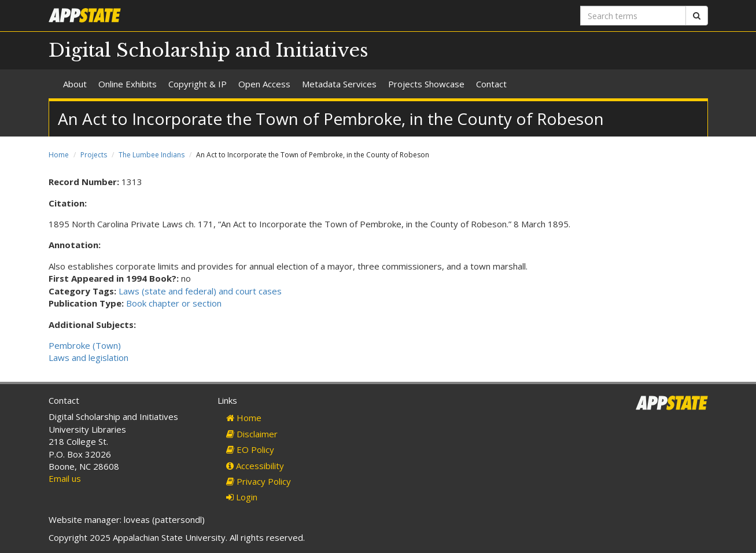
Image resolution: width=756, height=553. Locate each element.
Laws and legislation (88, 357)
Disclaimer (252, 434)
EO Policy (250, 449)
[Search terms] (633, 16)
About (75, 84)
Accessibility (255, 466)
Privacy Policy (259, 481)
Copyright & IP (198, 84)
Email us (65, 478)
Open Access (264, 84)
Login (242, 497)
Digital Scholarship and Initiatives (209, 50)
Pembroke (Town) (85, 345)
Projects (94, 155)
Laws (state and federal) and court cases (200, 291)
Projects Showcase (426, 84)
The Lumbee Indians (152, 155)
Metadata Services (339, 84)
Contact (491, 84)
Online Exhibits (128, 84)
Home (59, 155)
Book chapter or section (174, 303)
